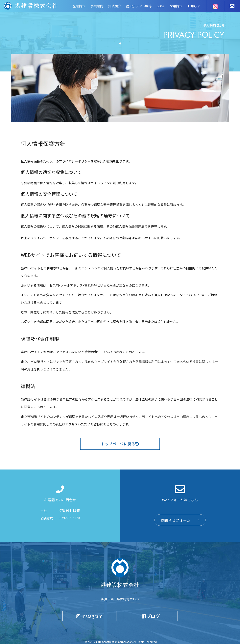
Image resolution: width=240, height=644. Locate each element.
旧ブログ (151, 615)
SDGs (161, 6)
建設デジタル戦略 (139, 6)
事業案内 (97, 6)
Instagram (90, 615)
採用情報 (176, 6)
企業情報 (79, 6)
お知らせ (194, 6)
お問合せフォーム (175, 521)
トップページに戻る (120, 444)
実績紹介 (115, 6)
